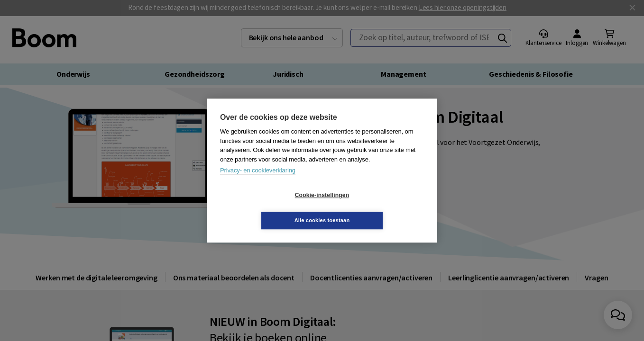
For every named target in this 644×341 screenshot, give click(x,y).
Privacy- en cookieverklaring (258, 183)
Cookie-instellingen (266, 208)
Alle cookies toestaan (379, 207)
